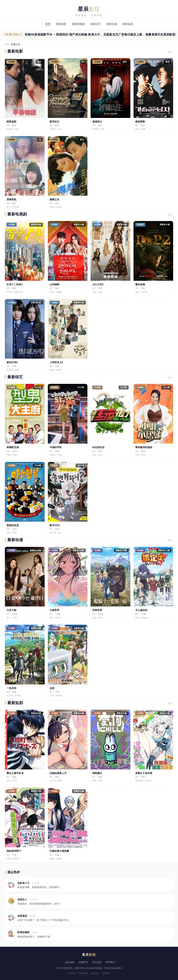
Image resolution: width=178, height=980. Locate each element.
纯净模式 (110, 962)
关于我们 (72, 973)
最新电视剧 (78, 24)
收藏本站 (83, 962)
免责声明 (83, 973)
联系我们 (106, 973)
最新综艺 (96, 24)
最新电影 (61, 24)
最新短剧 (128, 24)
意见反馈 (97, 962)
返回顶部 (70, 962)
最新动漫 (112, 24)
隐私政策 (95, 973)
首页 (48, 24)
